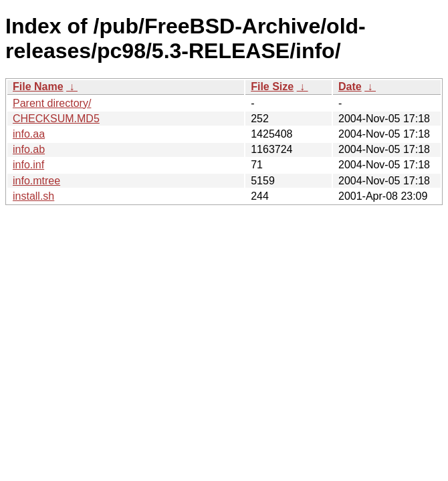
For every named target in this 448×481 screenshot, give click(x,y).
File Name (38, 87)
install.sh (33, 196)
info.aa (29, 134)
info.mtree (36, 181)
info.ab (29, 149)
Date (350, 87)
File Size (272, 87)
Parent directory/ (52, 103)
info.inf (28, 165)
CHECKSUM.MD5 (56, 119)
